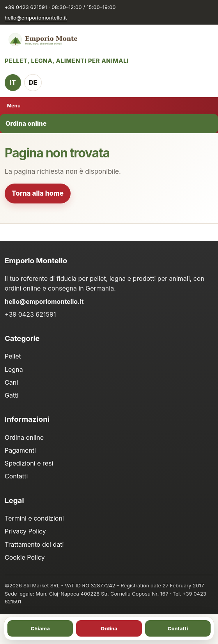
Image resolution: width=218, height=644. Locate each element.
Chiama (40, 628)
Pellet (13, 356)
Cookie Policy (25, 557)
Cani (11, 382)
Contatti (16, 476)
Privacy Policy (25, 531)
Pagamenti (20, 450)
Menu (14, 106)
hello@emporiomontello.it (36, 18)
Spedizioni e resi (29, 463)
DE (33, 82)
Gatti (12, 395)
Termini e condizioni (34, 518)
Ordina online (26, 123)
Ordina (109, 628)
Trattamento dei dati (34, 544)
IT (13, 82)
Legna (14, 369)
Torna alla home (38, 193)
